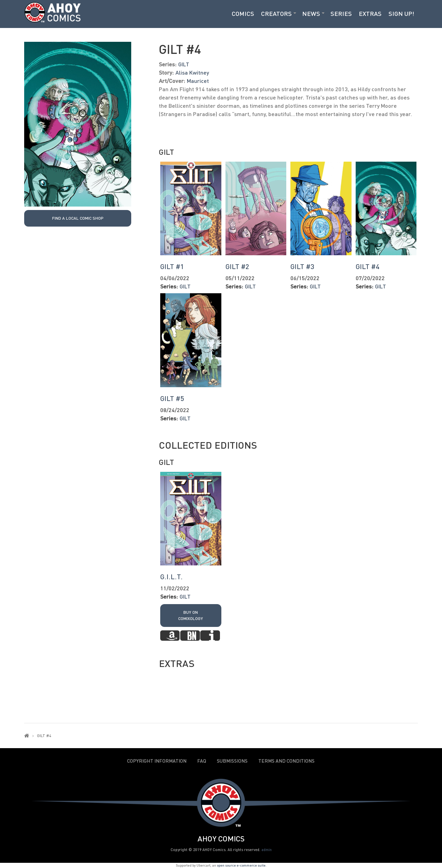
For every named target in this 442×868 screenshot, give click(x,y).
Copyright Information (157, 761)
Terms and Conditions (286, 761)
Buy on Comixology (191, 615)
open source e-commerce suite (241, 865)
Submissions (232, 761)
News (311, 13)
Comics (243, 13)
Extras (370, 13)
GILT (184, 64)
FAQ (202, 761)
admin (267, 850)
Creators (276, 13)
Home (27, 736)
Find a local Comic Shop (78, 218)
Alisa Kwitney (192, 72)
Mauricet (198, 81)
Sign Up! (401, 13)
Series (341, 13)
